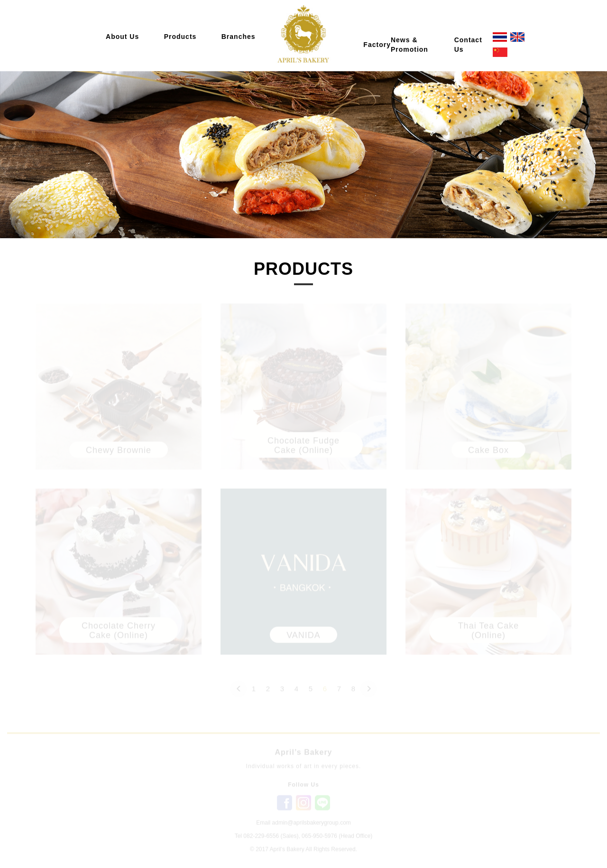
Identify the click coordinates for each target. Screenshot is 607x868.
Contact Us (468, 45)
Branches (239, 37)
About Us (122, 37)
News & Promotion (409, 45)
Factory (377, 45)
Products (180, 37)
